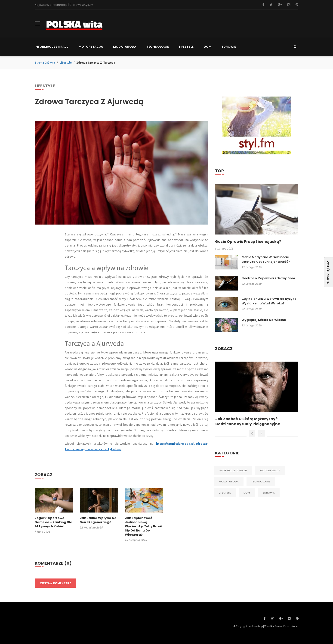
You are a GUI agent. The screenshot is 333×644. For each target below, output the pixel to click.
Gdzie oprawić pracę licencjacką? (249, 242)
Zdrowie (269, 493)
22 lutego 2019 (252, 284)
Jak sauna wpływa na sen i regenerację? (98, 520)
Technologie (261, 482)
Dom (247, 493)
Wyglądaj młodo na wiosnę (264, 320)
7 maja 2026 (43, 532)
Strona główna (45, 63)
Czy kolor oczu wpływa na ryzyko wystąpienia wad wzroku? (269, 301)
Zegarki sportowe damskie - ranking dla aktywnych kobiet (54, 522)
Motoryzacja (270, 471)
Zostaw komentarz (56, 583)
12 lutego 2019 (252, 267)
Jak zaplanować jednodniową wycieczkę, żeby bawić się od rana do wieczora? (144, 526)
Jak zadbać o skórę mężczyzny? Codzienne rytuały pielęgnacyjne (248, 422)
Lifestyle (66, 63)
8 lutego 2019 (224, 249)
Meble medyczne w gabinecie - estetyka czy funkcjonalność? (267, 259)
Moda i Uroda (229, 482)
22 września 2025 (91, 527)
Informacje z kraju (233, 471)
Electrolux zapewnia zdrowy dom (268, 278)
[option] (257, 394)
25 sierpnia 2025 (136, 540)
